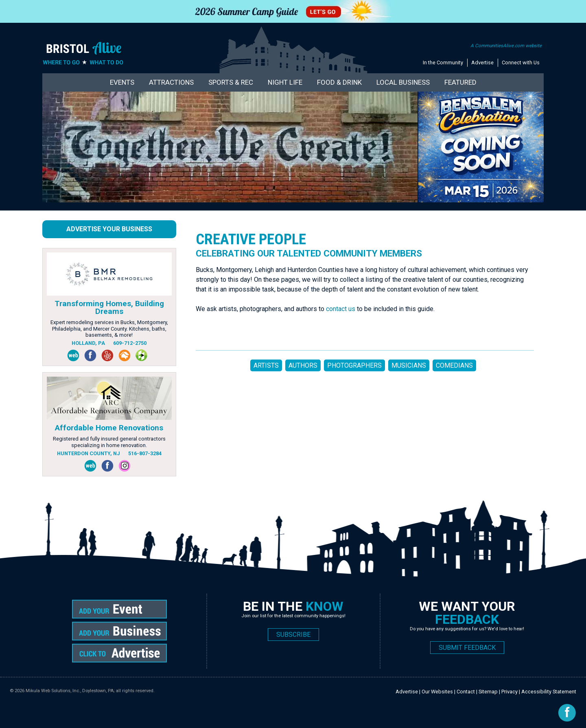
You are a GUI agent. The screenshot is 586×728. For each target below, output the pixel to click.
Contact (466, 692)
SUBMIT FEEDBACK (467, 648)
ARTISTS (266, 365)
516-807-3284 (145, 453)
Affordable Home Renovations (109, 428)
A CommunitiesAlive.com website (506, 46)
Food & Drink (339, 82)
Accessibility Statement (549, 692)
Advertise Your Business (109, 229)
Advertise (482, 62)
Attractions (171, 82)
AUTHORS (303, 365)
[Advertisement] (344, 411)
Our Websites (437, 692)
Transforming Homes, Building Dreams (109, 307)
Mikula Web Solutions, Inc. (53, 691)
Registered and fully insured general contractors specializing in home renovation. (109, 442)
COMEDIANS (454, 365)
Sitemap (488, 692)
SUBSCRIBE (293, 635)
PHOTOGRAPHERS (354, 365)
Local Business (403, 82)
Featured (460, 82)
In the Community (443, 62)
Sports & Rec (231, 82)
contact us (341, 309)
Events (122, 82)
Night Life (285, 82)
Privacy (509, 692)
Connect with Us (521, 62)
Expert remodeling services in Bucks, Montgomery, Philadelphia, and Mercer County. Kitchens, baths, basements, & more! (109, 329)
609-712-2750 (130, 343)
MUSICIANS (409, 365)
